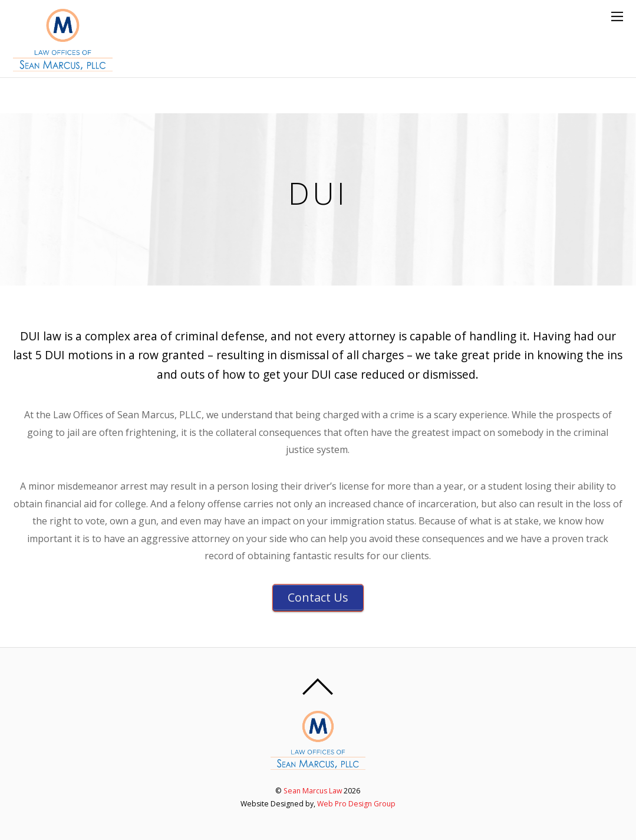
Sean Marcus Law (313, 791)
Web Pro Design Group (356, 804)
